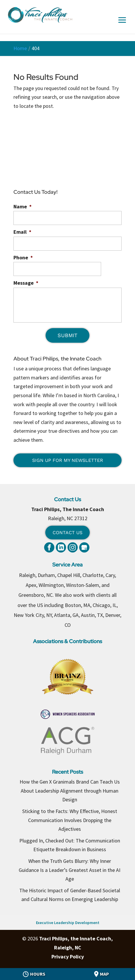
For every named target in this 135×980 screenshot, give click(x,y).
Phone (23, 257)
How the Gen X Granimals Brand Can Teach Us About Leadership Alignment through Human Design (70, 791)
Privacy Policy (68, 957)
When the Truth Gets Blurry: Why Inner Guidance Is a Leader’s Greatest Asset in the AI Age (70, 870)
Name (22, 206)
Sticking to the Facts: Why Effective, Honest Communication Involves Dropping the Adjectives (70, 820)
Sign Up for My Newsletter (68, 460)
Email (22, 232)
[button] (122, 24)
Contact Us (67, 533)
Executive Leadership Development (68, 923)
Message (26, 283)
